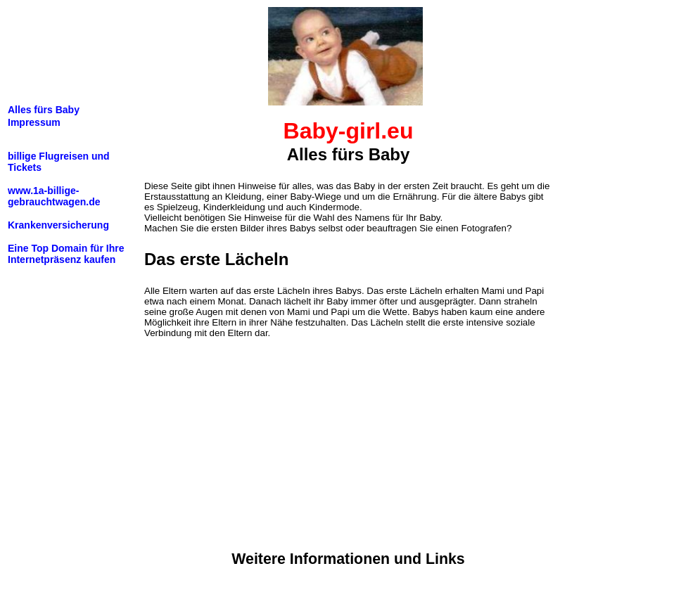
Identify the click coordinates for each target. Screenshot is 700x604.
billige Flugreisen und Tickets (59, 162)
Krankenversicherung (58, 225)
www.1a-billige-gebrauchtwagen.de (54, 196)
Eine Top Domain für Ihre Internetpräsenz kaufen (66, 254)
